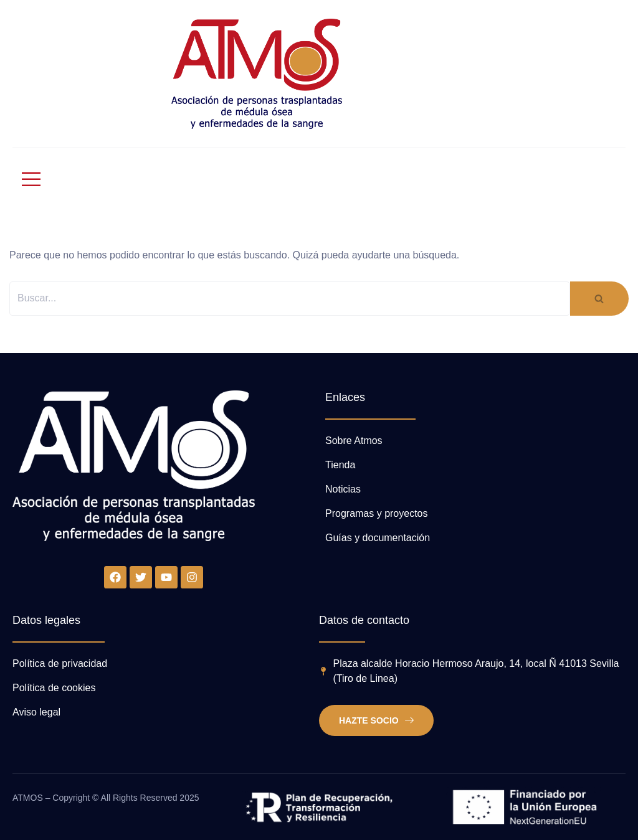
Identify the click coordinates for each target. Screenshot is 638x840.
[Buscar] (290, 299)
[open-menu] (26, 179)
